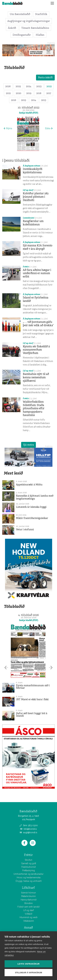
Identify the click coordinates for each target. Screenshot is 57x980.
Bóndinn (29, 903)
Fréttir (26, 267)
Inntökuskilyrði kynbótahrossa (33, 171)
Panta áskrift (45, 77)
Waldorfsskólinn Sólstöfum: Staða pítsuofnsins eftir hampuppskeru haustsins (34, 408)
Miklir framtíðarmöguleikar (32, 518)
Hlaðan (40, 35)
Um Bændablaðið (20, 14)
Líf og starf (28, 190)
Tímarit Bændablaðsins (35, 28)
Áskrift (12, 28)
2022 (49, 86)
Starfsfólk (41, 14)
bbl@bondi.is (28, 829)
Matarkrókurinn (28, 896)
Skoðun (28, 860)
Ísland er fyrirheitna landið (36, 299)
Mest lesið (13, 473)
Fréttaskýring (29, 870)
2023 (39, 86)
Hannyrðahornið (29, 900)
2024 (29, 86)
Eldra (49, 128)
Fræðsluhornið (29, 867)
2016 (14, 100)
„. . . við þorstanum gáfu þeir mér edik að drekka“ (38, 324)
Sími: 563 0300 (29, 825)
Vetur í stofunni (25, 529)
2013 (44, 100)
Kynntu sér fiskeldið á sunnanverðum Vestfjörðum (36, 350)
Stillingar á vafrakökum (29, 973)
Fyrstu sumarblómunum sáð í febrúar (33, 687)
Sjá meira (28, 445)
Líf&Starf (28, 888)
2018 (39, 93)
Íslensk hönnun (28, 893)
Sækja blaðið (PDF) (29, 113)
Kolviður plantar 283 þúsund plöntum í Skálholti (36, 197)
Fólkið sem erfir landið (28, 907)
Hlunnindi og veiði (28, 917)
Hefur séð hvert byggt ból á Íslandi (32, 715)
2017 (49, 93)
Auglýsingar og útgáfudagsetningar (29, 21)
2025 (18, 86)
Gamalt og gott (29, 863)
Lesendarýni (28, 218)
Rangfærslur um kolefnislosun (33, 223)
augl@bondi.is (28, 832)
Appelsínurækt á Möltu (29, 485)
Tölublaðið (14, 67)
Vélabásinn (29, 921)
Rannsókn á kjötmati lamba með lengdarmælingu (35, 497)
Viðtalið (28, 914)
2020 (19, 93)
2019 (29, 93)
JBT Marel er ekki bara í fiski (32, 699)
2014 (34, 100)
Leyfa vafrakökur (28, 964)
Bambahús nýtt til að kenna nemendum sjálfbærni (36, 377)
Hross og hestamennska (29, 877)
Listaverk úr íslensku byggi (31, 507)
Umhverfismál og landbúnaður (28, 874)
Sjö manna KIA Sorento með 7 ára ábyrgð (38, 247)
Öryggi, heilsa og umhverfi (28, 881)
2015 (24, 100)
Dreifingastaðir (22, 35)
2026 (8, 86)
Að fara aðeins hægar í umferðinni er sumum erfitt (37, 273)
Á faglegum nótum (31, 166)
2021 (8, 93)
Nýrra (8, 128)
